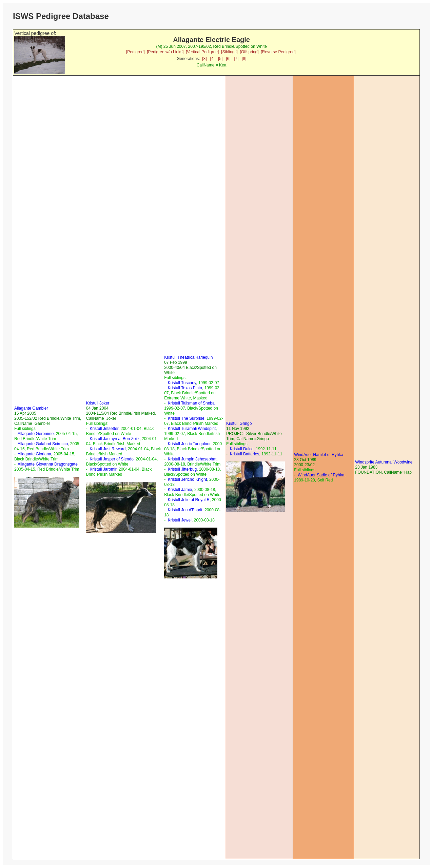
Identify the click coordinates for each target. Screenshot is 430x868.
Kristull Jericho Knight (187, 479)
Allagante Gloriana (34, 454)
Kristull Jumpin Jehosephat (192, 459)
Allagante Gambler (31, 408)
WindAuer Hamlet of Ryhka (319, 455)
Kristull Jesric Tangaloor (189, 444)
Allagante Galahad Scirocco (43, 444)
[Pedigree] (135, 52)
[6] (228, 59)
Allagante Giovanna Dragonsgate (48, 464)
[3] (204, 59)
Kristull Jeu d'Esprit (185, 510)
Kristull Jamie (180, 490)
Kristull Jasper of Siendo (111, 459)
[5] (220, 59)
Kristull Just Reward (107, 449)
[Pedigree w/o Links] (165, 52)
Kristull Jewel (180, 520)
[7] (236, 59)
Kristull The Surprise (186, 418)
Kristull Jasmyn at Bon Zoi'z (114, 439)
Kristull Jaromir (103, 469)
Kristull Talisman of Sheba (191, 403)
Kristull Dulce (242, 449)
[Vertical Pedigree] (202, 52)
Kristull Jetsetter (104, 429)
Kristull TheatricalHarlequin (188, 357)
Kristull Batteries (245, 454)
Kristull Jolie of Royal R (189, 500)
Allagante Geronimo (36, 434)
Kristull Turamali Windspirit (192, 429)
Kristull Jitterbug (182, 469)
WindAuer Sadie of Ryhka (321, 475)
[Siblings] (229, 52)
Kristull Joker (98, 403)
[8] (244, 59)
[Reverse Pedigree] (278, 52)
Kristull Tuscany (182, 383)
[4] (212, 59)
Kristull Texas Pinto (185, 388)
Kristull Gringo (239, 423)
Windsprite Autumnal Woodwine (384, 462)
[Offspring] (249, 52)
